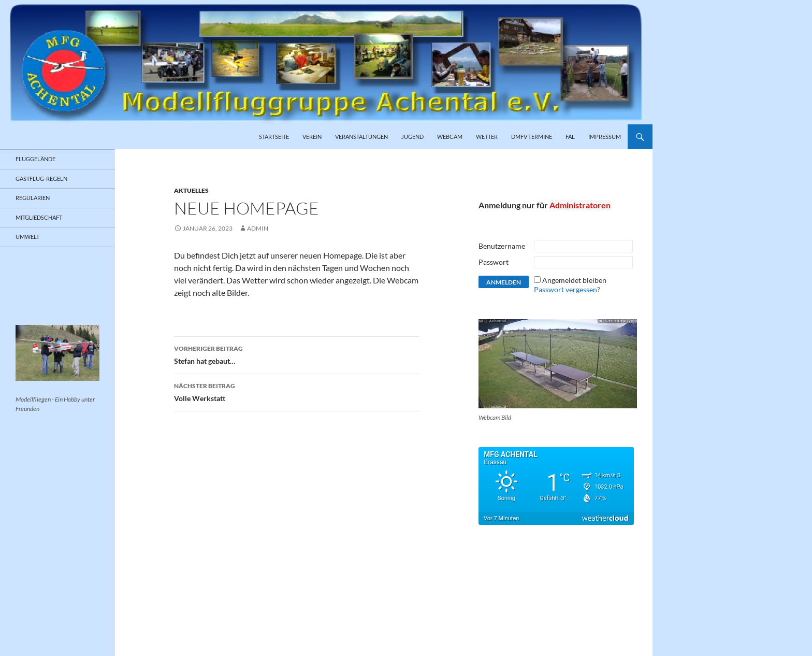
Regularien (33, 198)
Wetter (487, 137)
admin (258, 228)
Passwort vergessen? (567, 289)
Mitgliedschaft (39, 217)
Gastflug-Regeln (41, 179)
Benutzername (502, 246)
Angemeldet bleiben (574, 280)
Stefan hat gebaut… (297, 354)
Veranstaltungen (361, 137)
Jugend (412, 137)
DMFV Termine (532, 137)
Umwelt (27, 237)
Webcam (450, 137)
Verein (312, 137)
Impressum (605, 137)
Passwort (494, 262)
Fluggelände (35, 159)
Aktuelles (191, 190)
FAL (570, 137)
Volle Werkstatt (297, 391)
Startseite (274, 137)
